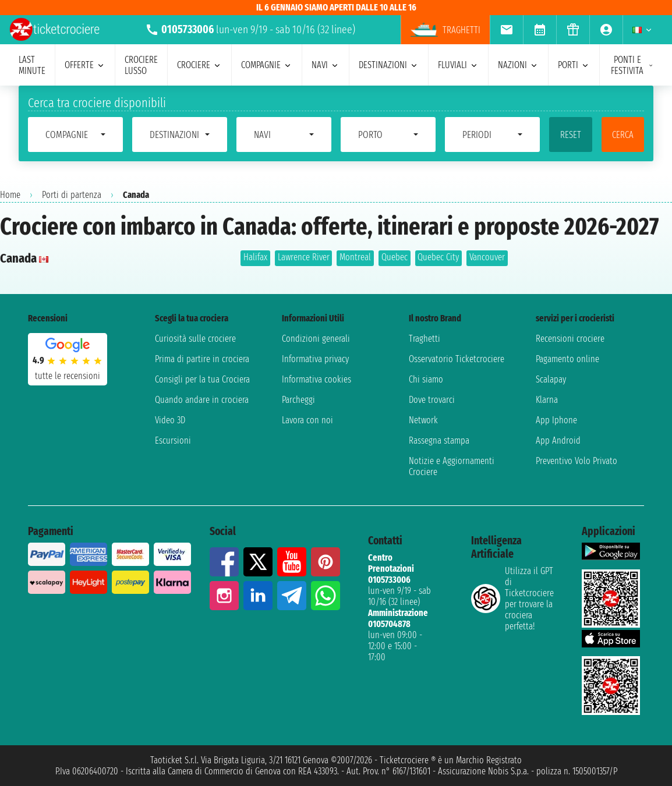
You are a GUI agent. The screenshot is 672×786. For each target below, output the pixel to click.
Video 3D (170, 420)
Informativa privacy (315, 359)
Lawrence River (304, 257)
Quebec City (438, 257)
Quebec (395, 257)
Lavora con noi (307, 420)
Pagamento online (567, 359)
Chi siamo (426, 379)
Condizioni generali (316, 339)
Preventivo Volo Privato (576, 461)
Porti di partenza (72, 195)
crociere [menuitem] (199, 65)
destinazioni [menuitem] (389, 65)
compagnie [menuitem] (267, 65)
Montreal (355, 257)
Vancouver (487, 257)
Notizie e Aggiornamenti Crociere (452, 466)
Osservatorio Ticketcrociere (457, 359)
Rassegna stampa (439, 440)
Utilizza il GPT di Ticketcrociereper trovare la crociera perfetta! (512, 599)
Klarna (547, 400)
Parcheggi (298, 400)
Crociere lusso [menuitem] (141, 65)
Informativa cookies (316, 379)
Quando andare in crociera (202, 400)
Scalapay (551, 379)
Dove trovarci (432, 400)
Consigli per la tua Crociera (202, 379)
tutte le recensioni (68, 376)
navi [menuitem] (326, 65)
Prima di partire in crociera (202, 359)
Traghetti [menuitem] (445, 30)
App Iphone (556, 420)
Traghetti (425, 339)
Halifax (255, 257)
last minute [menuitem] (32, 65)
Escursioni (173, 440)
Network (423, 420)
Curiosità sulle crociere (195, 339)
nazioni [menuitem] (518, 65)
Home (10, 195)
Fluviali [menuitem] (458, 65)
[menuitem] (506, 30)
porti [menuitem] (574, 65)
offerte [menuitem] (85, 65)
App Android (558, 440)
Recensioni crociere (570, 339)
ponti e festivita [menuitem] (632, 65)
